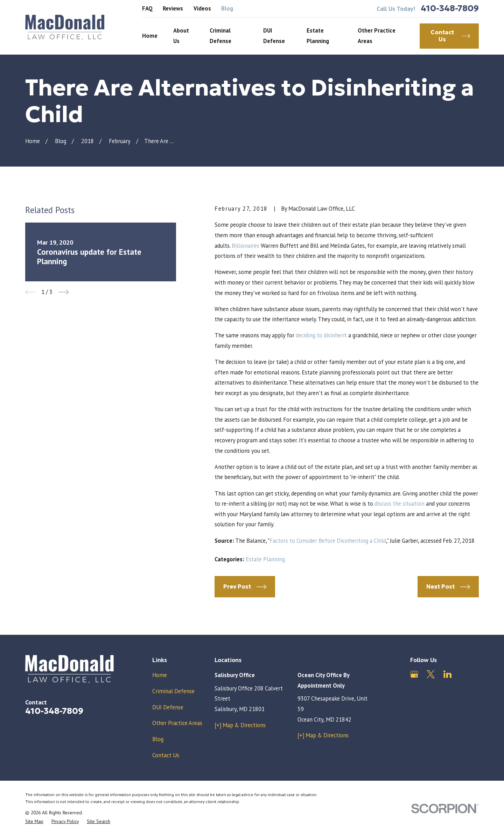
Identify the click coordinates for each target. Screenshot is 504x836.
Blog (227, 8)
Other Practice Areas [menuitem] (377, 36)
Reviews (173, 8)
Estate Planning (265, 559)
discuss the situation (400, 504)
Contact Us (166, 755)
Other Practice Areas (177, 723)
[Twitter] (431, 674)
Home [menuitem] (150, 36)
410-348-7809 (450, 9)
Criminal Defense (173, 691)
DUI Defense (168, 707)
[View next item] (64, 292)
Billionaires (246, 246)
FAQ (147, 8)
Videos (202, 8)
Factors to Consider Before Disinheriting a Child (328, 541)
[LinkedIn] (447, 674)
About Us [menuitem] (181, 36)
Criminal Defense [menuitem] (220, 36)
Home (160, 675)
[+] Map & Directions (240, 725)
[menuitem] (34, 821)
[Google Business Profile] (414, 674)
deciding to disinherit (322, 335)
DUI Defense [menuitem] (274, 36)
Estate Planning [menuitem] (318, 36)
